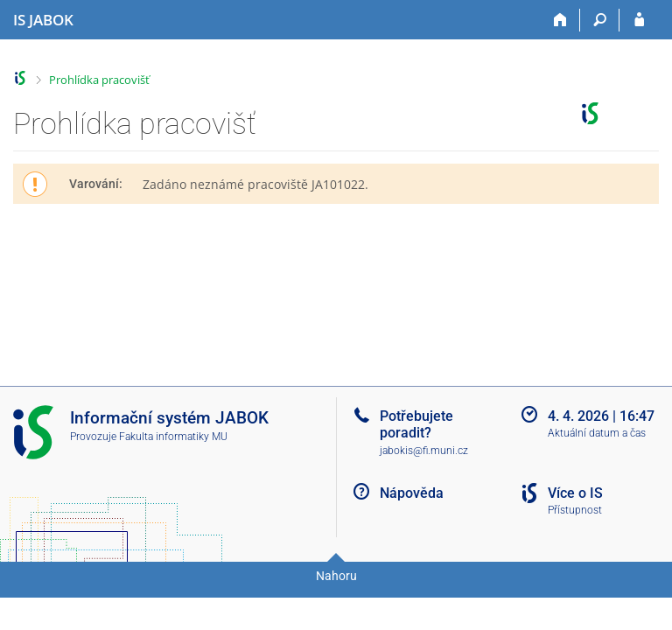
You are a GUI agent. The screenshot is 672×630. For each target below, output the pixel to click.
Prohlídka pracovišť (99, 80)
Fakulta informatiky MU (173, 437)
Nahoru (336, 576)
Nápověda (412, 493)
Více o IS (575, 493)
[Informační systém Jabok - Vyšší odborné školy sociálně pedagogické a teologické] (43, 20)
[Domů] (560, 20)
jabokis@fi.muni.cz (424, 451)
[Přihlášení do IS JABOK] (639, 20)
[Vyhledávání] (600, 20)
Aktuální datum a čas (597, 433)
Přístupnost (575, 510)
